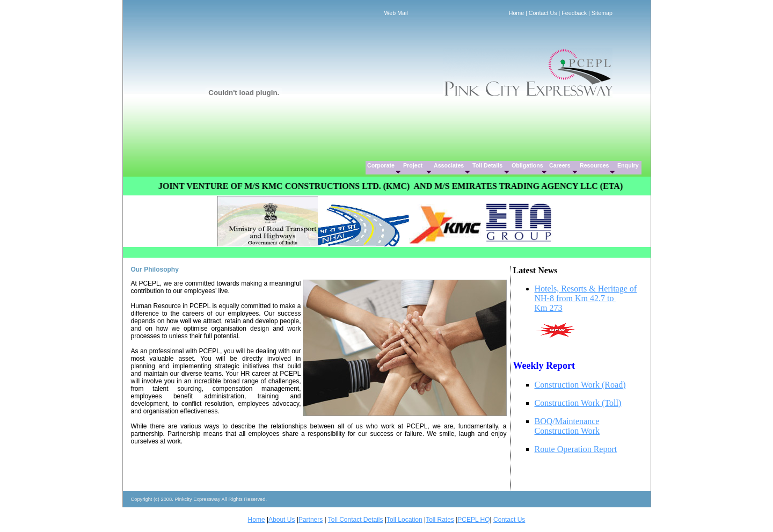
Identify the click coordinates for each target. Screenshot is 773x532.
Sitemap (602, 13)
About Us (282, 520)
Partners (311, 520)
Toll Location (404, 520)
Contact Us (543, 13)
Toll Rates (440, 520)
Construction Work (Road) (580, 385)
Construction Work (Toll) (578, 403)
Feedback (574, 13)
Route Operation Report (576, 449)
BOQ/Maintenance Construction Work (567, 426)
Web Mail (396, 13)
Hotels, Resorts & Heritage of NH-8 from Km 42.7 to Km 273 (586, 298)
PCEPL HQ (473, 520)
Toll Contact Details (356, 520)
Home (516, 13)
